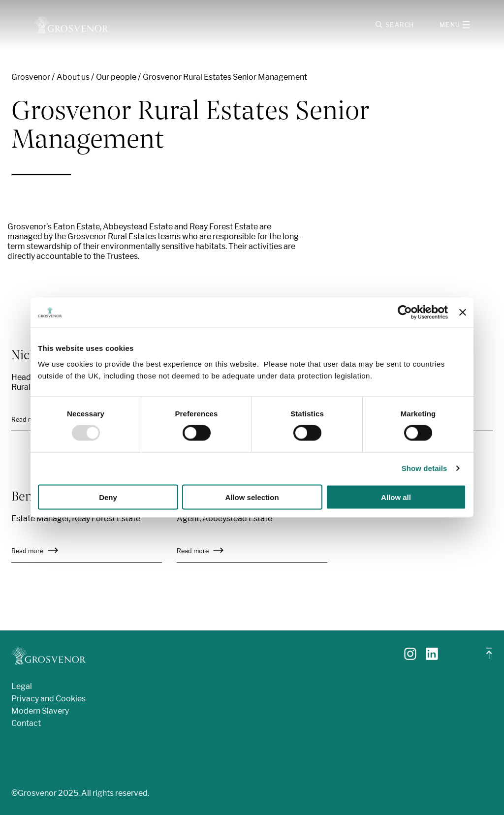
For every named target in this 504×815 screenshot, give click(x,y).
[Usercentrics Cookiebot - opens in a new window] (405, 313)
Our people (116, 77)
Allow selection (252, 497)
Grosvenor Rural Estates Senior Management (225, 77)
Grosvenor (31, 77)
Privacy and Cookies (48, 699)
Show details (425, 468)
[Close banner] (463, 313)
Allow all (396, 497)
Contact (26, 723)
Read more (35, 551)
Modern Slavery (40, 711)
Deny (108, 497)
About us (73, 77)
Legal (22, 686)
